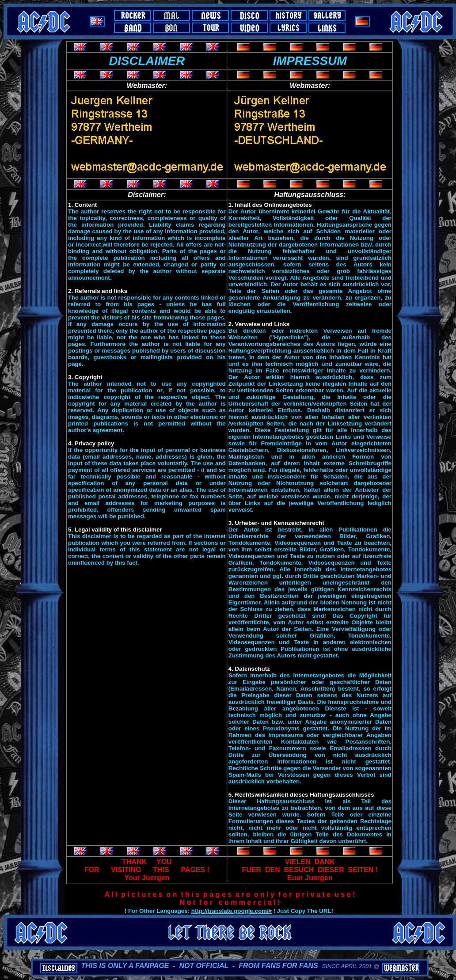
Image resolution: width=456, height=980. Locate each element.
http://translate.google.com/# (232, 911)
